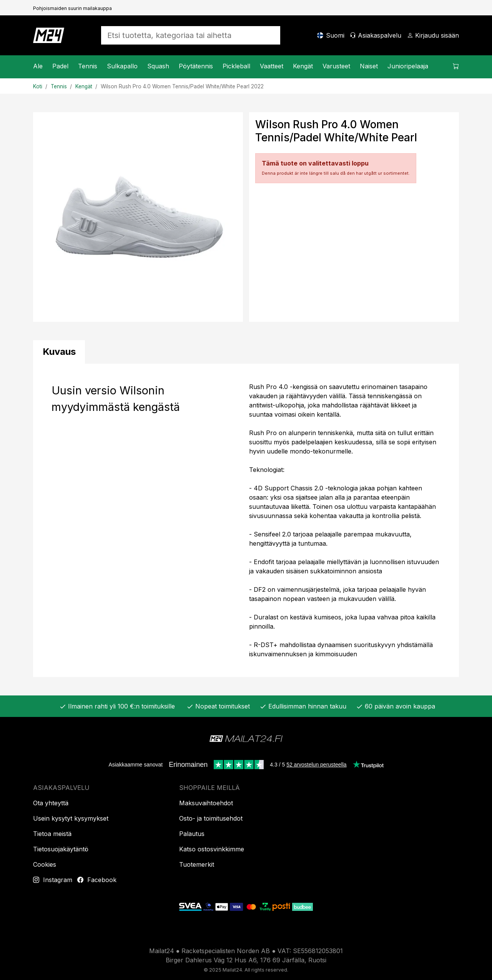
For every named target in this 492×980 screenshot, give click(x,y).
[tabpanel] (246, 520)
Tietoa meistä (52, 834)
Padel (60, 66)
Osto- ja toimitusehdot (211, 818)
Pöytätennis (196, 66)
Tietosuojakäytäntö (61, 849)
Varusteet (336, 66)
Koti (38, 86)
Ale (38, 66)
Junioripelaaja (408, 66)
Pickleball (236, 66)
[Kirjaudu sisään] (433, 35)
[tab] (59, 352)
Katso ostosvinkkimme (212, 849)
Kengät (303, 66)
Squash (158, 66)
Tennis (88, 66)
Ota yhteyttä (51, 803)
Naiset (369, 66)
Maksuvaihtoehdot (206, 803)
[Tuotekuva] (138, 217)
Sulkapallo (122, 66)
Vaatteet (272, 66)
